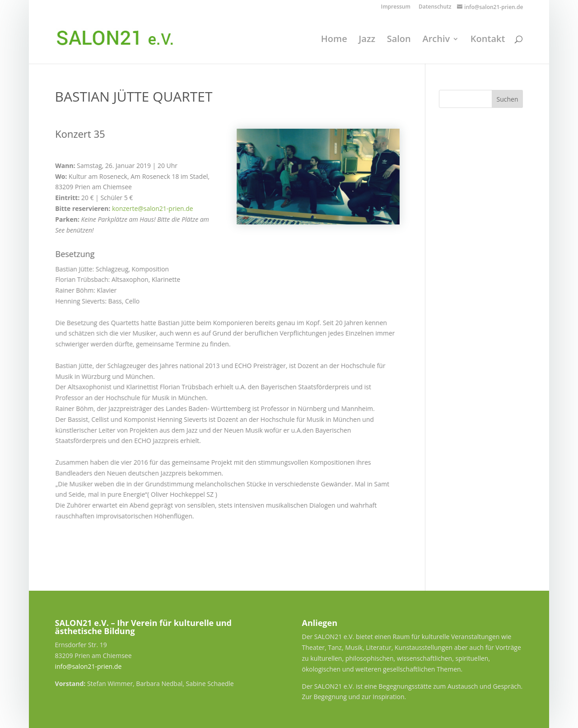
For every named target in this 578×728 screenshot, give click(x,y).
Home (334, 40)
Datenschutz (435, 7)
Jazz (367, 40)
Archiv (436, 40)
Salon (399, 40)
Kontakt (488, 40)
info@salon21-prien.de (89, 666)
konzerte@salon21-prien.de (152, 208)
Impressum (395, 7)
